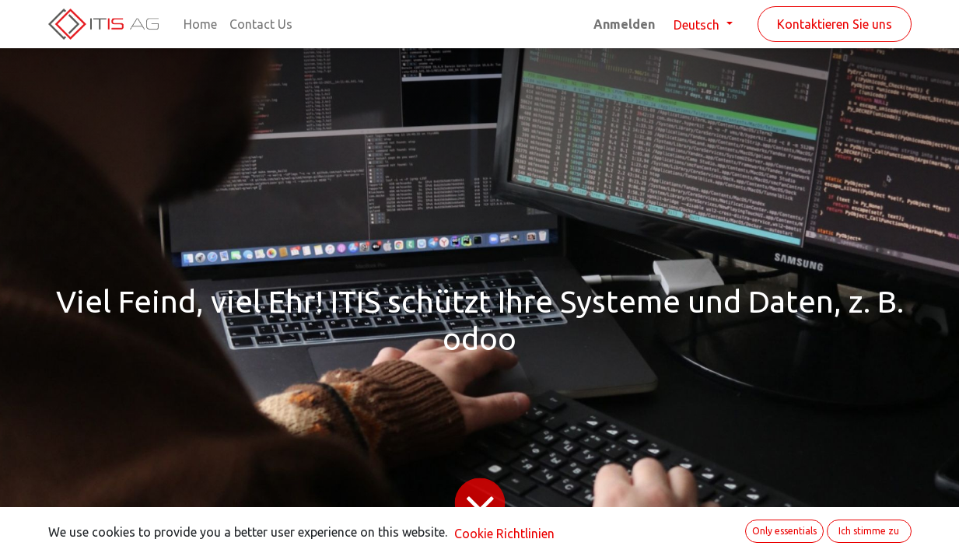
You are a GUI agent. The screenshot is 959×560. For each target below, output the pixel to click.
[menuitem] (200, 24)
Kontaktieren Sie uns (835, 24)
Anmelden (624, 24)
